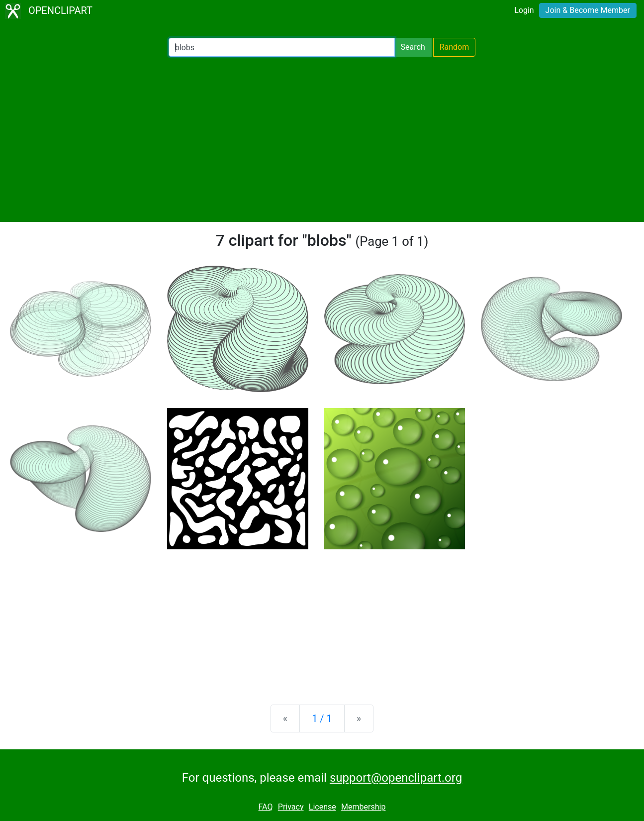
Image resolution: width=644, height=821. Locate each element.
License (322, 807)
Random (455, 47)
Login (524, 10)
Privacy (291, 807)
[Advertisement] (322, 139)
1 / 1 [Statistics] (322, 718)
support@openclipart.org (396, 778)
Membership (363, 807)
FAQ (266, 807)
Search (413, 47)
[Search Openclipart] (282, 47)
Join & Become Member (588, 10)
